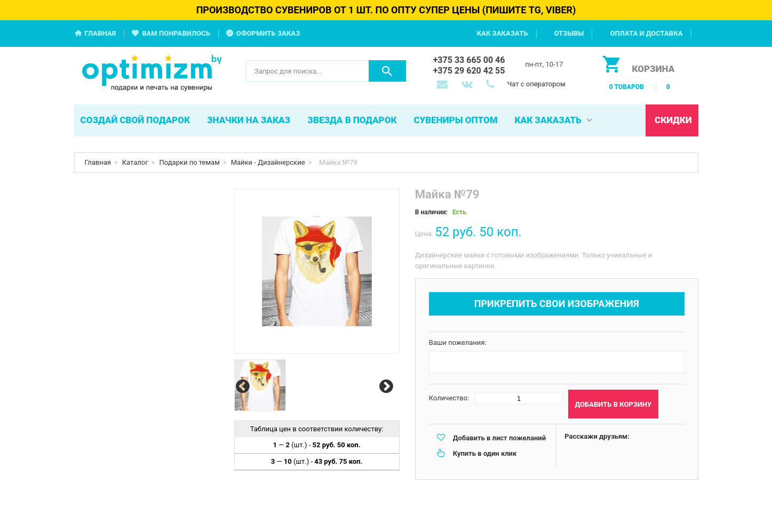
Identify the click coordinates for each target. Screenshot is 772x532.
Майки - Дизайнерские (268, 162)
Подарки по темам (190, 162)
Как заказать (503, 33)
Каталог (135, 162)
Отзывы (569, 33)
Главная (101, 33)
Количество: (449, 398)
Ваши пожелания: (458, 342)
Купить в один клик (485, 453)
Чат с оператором (536, 84)
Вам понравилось (176, 33)
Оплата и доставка (646, 33)
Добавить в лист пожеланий (499, 438)
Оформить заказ (268, 33)
